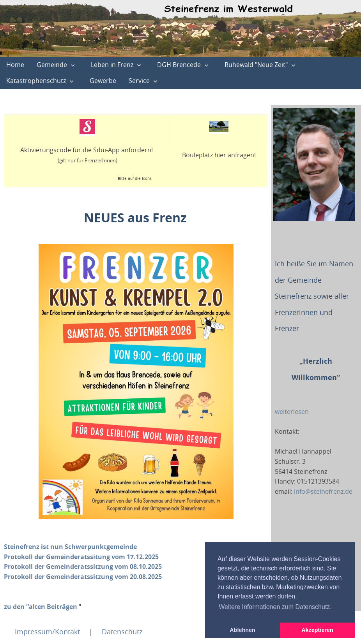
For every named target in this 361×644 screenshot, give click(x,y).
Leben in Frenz (112, 65)
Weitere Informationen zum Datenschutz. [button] (275, 607)
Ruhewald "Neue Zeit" (256, 65)
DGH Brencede (179, 65)
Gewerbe (103, 81)
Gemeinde (52, 65)
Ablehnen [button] (242, 630)
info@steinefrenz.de (323, 491)
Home (15, 65)
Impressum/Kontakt (47, 632)
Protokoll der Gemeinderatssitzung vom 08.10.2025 (83, 567)
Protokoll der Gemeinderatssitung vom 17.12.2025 (81, 557)
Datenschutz (122, 632)
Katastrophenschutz (36, 81)
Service (139, 81)
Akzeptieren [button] (317, 630)
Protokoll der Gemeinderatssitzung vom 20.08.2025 (83, 577)
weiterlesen (292, 412)
